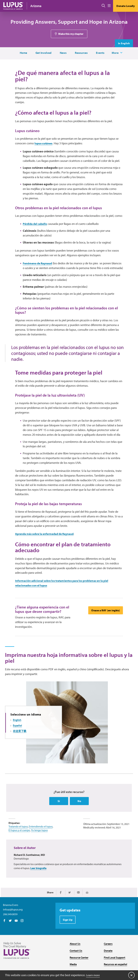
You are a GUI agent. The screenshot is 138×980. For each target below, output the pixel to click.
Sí (59, 816)
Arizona (36, 6)
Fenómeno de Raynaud (39, 267)
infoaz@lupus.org (13, 925)
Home (22, 53)
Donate (108, 966)
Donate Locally (126, 6)
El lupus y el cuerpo (19, 845)
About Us (75, 959)
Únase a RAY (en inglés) (105, 622)
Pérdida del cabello (36, 228)
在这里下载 (20, 746)
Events (100, 53)
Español (17, 741)
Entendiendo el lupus (41, 842)
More (117, 53)
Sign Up (68, 935)
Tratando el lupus (18, 842)
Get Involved (43, 53)
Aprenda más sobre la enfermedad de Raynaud (47, 545)
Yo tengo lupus (39, 845)
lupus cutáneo (44, 147)
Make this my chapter (71, 34)
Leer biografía (38, 884)
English (17, 735)
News (63, 53)
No (79, 816)
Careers (108, 959)
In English (124, 44)
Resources (81, 53)
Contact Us (76, 966)
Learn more (93, 975)
